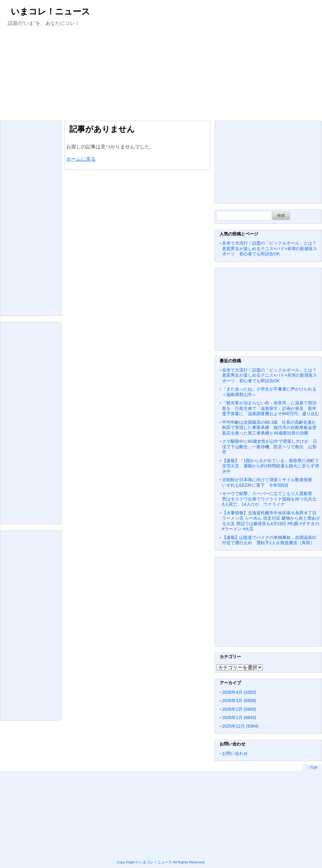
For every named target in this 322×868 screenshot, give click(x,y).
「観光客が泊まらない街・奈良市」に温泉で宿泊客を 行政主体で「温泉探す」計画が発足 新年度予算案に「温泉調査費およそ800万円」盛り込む (271, 408)
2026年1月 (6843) (239, 717)
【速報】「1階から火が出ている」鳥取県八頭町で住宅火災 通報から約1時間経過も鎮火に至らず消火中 (270, 466)
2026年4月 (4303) (239, 692)
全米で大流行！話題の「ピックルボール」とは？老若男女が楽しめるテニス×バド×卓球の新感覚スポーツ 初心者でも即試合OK (270, 248)
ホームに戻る (81, 159)
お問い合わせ (235, 753)
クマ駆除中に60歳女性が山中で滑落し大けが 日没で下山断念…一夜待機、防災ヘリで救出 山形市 (270, 447)
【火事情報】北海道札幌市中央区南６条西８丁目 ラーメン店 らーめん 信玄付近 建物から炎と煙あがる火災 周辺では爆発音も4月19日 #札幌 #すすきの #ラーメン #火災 (271, 521)
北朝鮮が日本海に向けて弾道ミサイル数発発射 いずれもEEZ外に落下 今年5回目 (269, 482)
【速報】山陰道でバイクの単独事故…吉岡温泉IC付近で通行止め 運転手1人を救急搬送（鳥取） (269, 540)
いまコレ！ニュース (50, 12)
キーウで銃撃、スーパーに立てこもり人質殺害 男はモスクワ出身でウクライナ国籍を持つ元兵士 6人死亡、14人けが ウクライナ (271, 499)
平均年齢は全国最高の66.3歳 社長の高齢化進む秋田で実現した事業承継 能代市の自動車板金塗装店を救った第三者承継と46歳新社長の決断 (269, 428)
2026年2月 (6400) (239, 709)
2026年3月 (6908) (239, 701)
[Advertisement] (161, 73)
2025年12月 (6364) (240, 726)
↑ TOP (312, 768)
